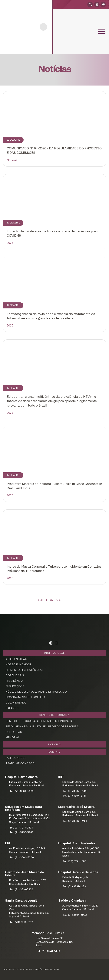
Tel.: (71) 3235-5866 (21, 833)
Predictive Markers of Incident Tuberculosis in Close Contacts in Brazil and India (54, 486)
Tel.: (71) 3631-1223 (74, 887)
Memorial (13, 738)
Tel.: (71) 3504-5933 (75, 915)
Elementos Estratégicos (24, 670)
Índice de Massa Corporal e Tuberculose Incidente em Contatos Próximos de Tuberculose (54, 569)
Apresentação (16, 659)
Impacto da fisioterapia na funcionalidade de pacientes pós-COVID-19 (52, 234)
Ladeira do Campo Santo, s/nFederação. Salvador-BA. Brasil (27, 784)
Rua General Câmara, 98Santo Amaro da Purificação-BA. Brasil (54, 942)
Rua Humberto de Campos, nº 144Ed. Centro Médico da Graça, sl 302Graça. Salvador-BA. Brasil (29, 819)
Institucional (55, 653)
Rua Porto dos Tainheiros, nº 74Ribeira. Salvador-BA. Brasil (28, 882)
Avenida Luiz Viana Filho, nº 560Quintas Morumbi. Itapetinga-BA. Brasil (82, 852)
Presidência (14, 681)
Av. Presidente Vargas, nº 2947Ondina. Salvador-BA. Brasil (27, 850)
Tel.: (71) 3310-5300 (21, 890)
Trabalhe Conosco (20, 764)
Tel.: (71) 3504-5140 (75, 791)
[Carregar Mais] (54, 600)
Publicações (15, 687)
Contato (55, 752)
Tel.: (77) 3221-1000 (74, 861)
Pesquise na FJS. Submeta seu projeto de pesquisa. (42, 727)
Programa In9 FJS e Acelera (25, 697)
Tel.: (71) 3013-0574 (21, 828)
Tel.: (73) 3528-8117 (21, 922)
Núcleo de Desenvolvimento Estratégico (36, 692)
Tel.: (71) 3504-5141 (74, 796)
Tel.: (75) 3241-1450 (48, 951)
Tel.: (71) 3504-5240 (75, 821)
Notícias (12, 160)
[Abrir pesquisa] (90, 5)
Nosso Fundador (18, 665)
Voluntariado (16, 703)
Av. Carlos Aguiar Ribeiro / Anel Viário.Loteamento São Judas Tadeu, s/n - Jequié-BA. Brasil (30, 911)
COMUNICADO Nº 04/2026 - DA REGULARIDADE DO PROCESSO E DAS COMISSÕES (54, 151)
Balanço (12, 708)
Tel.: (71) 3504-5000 (22, 791)
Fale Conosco (16, 758)
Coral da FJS (15, 676)
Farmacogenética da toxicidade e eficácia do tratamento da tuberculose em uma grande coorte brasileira (51, 316)
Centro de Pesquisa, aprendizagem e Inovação (40, 721)
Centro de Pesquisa (54, 715)
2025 (10, 243)
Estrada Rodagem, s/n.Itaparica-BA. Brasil (75, 879)
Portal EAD (14, 732)
